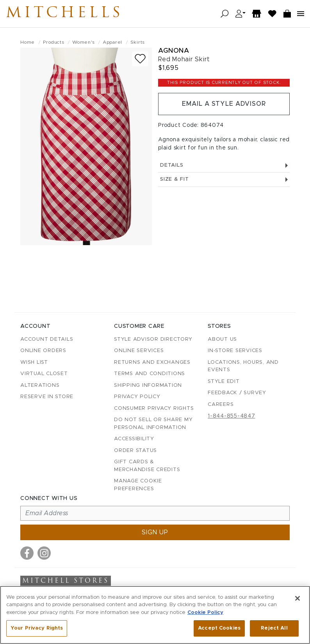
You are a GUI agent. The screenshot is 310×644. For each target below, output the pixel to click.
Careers (221, 405)
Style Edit (224, 382)
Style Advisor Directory (153, 339)
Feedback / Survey (237, 393)
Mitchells (66, 14)
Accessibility (134, 439)
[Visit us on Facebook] (27, 553)
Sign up (155, 532)
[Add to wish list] (140, 59)
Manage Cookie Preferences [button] (138, 485)
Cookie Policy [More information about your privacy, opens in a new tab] (205, 613)
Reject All (274, 628)
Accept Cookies (219, 628)
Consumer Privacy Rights (154, 408)
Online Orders (43, 351)
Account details (47, 339)
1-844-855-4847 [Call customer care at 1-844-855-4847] (232, 416)
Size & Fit (224, 180)
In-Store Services (235, 351)
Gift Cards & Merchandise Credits (147, 466)
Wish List (34, 362)
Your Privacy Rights (37, 628)
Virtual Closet (44, 374)
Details (224, 166)
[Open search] (225, 14)
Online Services (139, 351)
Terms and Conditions (150, 374)
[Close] (298, 598)
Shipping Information (148, 385)
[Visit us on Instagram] (44, 553)
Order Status (135, 451)
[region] (155, 615)
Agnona (174, 51)
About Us (222, 339)
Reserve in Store (47, 397)
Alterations (40, 385)
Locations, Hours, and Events (243, 366)
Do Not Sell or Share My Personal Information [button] (153, 424)
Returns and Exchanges (152, 362)
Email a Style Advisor (224, 104)
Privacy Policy (137, 397)
